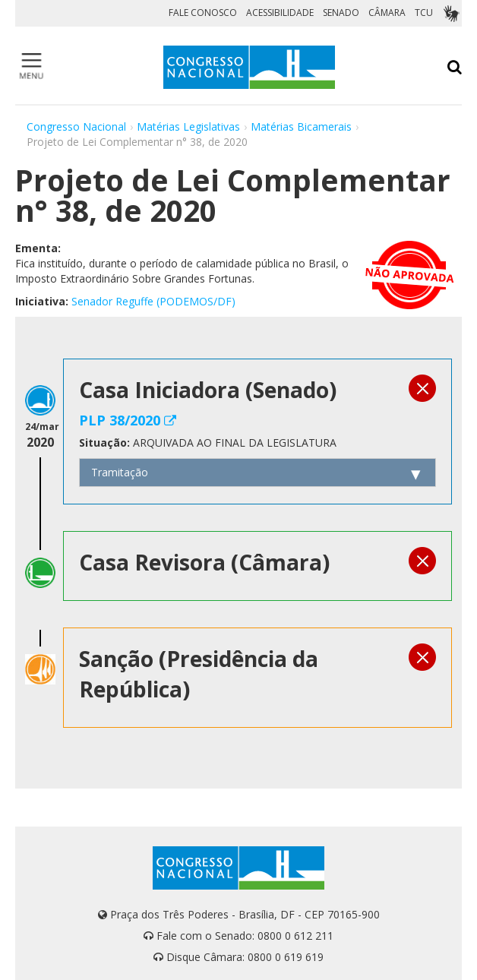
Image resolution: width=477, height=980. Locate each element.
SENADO (341, 13)
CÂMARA (387, 13)
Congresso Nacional (76, 126)
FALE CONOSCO (203, 13)
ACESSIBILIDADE (280, 13)
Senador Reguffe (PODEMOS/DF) (153, 301)
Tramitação (120, 472)
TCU (424, 13)
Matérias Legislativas (188, 126)
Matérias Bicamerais (301, 126)
